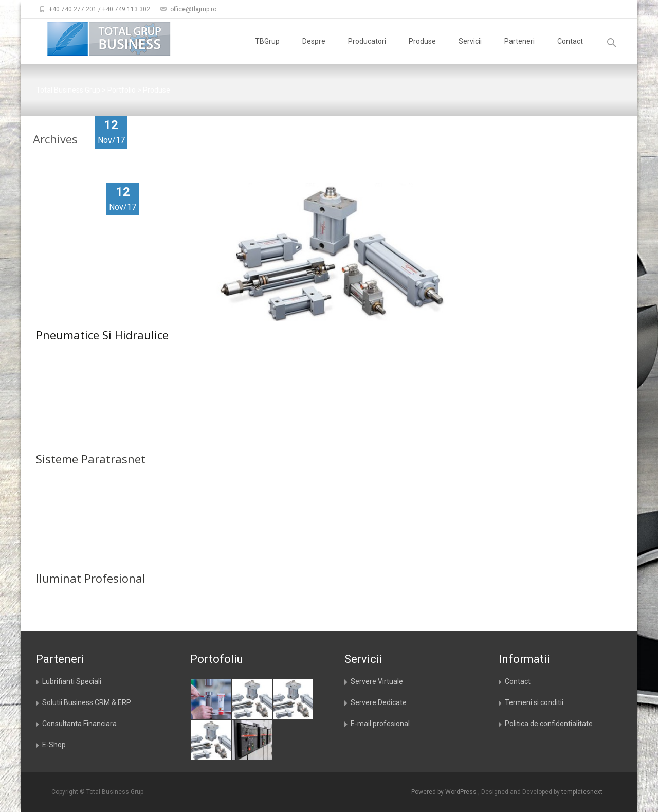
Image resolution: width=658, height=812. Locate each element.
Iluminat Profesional (91, 597)
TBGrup (267, 50)
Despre (314, 50)
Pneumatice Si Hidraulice (102, 335)
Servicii (470, 50)
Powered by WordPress (445, 792)
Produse (422, 50)
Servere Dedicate (379, 702)
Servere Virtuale (377, 681)
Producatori (367, 50)
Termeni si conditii (534, 702)
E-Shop (54, 745)
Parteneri (519, 50)
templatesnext (582, 792)
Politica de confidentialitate (549, 724)
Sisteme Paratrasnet (91, 477)
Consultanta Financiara (79, 724)
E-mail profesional (380, 724)
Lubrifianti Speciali (72, 681)
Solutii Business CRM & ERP (87, 702)
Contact (570, 50)
